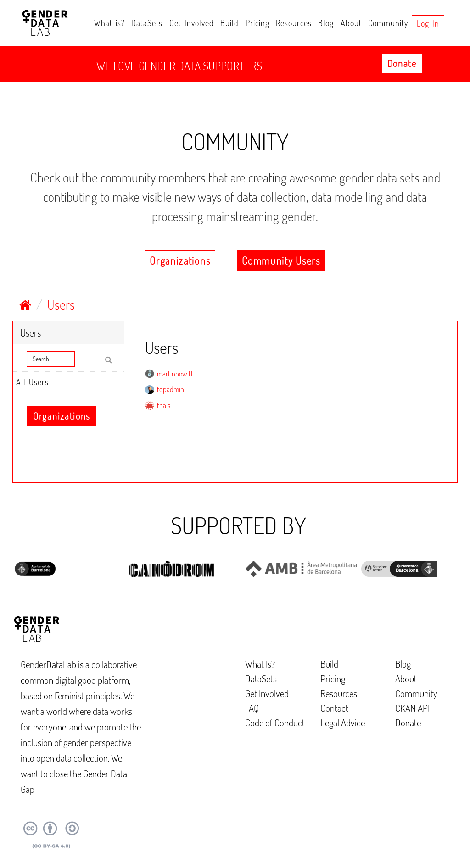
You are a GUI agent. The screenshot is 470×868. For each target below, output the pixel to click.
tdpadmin (171, 389)
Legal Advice (343, 722)
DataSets (147, 23)
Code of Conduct (275, 722)
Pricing (257, 23)
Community (388, 23)
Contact (334, 708)
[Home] (25, 304)
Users (61, 304)
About (351, 23)
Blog (326, 23)
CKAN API (412, 708)
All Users (32, 382)
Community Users (281, 260)
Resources (294, 23)
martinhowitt (175, 374)
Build (229, 23)
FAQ (252, 708)
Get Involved (192, 23)
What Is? (260, 664)
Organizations (180, 260)
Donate (402, 63)
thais (164, 405)
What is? (109, 23)
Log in (428, 23)
